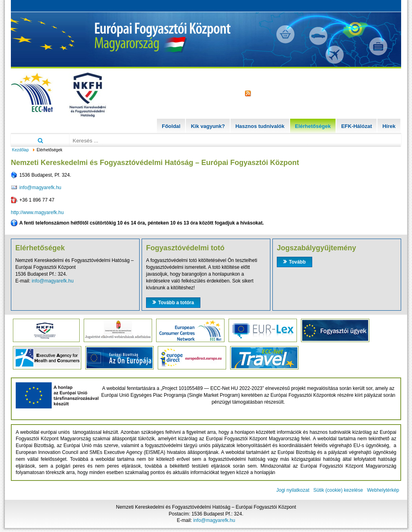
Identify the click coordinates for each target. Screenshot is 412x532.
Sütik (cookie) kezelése (338, 490)
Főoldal (171, 126)
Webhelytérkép (383, 490)
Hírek (389, 126)
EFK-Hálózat (357, 126)
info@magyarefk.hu (40, 188)
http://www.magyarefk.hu (37, 212)
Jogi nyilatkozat (293, 490)
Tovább (297, 262)
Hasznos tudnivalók (260, 126)
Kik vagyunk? (208, 126)
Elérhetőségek (313, 126)
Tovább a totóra (176, 303)
